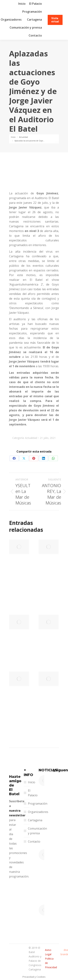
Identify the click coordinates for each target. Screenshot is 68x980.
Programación (38, 804)
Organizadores (38, 812)
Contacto (34, 841)
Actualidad (31, 438)
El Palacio (33, 793)
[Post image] (19, 547)
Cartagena (35, 820)
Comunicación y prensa (37, 831)
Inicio (32, 782)
